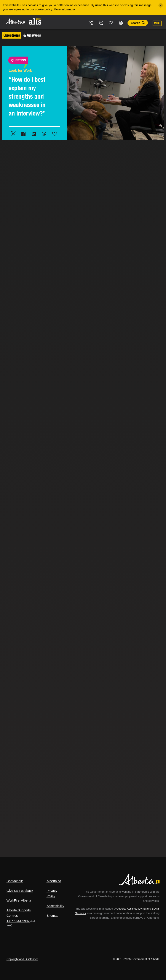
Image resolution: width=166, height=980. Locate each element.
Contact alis (15, 881)
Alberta (15, 21)
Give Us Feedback (20, 891)
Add (101, 23)
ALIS (35, 21)
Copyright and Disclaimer (22, 959)
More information (65, 9)
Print (121, 23)
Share (91, 23)
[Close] (161, 5)
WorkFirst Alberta (19, 900)
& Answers (22, 35)
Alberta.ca (54, 881)
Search (135, 23)
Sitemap (52, 916)
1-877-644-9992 (18, 921)
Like (111, 23)
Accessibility (55, 906)
